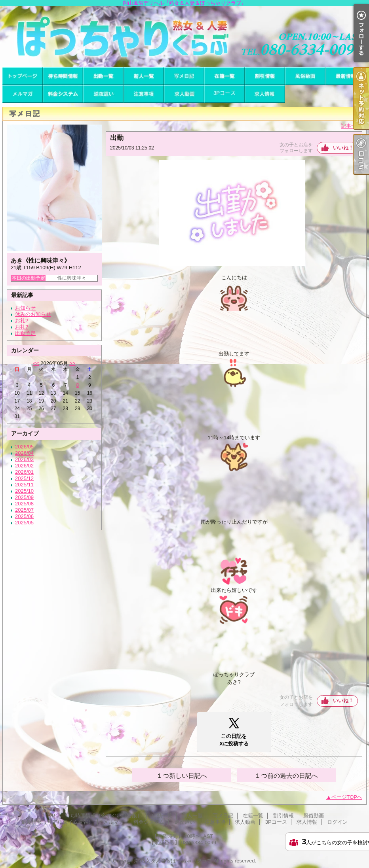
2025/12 (24, 478)
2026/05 (24, 447)
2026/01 (24, 472)
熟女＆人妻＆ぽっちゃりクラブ (176, 861)
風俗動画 (305, 76)
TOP (23, 76)
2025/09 (24, 497)
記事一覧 (351, 126)
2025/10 (24, 491)
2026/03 (24, 459)
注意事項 (144, 94)
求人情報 (265, 94)
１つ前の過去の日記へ (286, 776)
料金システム (63, 94)
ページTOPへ (347, 797)
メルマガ (23, 94)
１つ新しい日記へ (182, 776)
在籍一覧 (224, 76)
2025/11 (24, 485)
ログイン (337, 822)
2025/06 (24, 516)
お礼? (22, 321)
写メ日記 (184, 76)
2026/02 (24, 466)
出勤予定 (25, 333)
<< (36, 363)
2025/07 (24, 510)
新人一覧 (144, 76)
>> (72, 363)
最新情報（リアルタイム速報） (346, 76)
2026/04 (24, 453)
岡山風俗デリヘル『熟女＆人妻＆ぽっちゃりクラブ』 (184, 37)
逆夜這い (103, 94)
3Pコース (224, 94)
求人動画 (184, 94)
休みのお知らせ (33, 314)
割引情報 (265, 76)
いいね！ (343, 148)
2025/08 (24, 504)
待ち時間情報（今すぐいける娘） (63, 76)
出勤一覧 (103, 76)
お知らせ (25, 308)
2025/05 (24, 523)
